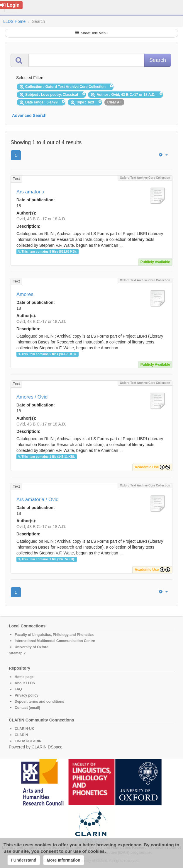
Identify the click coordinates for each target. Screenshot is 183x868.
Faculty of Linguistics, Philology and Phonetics (54, 635)
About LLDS (25, 683)
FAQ (18, 689)
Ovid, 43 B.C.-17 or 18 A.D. (41, 219)
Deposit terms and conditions (39, 702)
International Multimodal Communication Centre (55, 641)
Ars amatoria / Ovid (38, 499)
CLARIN (21, 735)
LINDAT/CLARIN (28, 741)
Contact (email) (27, 708)
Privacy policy (27, 695)
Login (10, 5)
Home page (24, 677)
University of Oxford (32, 647)
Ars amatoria (30, 192)
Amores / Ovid (32, 397)
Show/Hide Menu (91, 33)
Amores (25, 294)
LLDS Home (14, 21)
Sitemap (16, 653)
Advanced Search (29, 115)
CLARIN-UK (24, 729)
